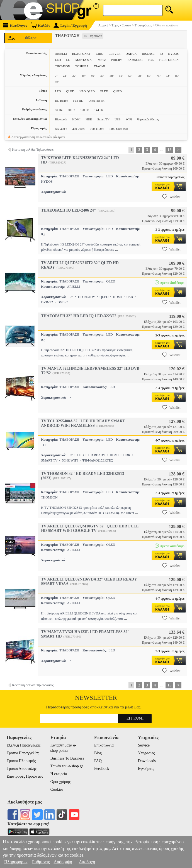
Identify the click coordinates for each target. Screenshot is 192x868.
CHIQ (100, 54)
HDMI (76, 119)
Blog (98, 753)
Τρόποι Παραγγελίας (23, 753)
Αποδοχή (87, 862)
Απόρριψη (63, 862)
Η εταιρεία (59, 774)
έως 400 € (61, 129)
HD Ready (61, 101)
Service (144, 745)
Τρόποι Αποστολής (22, 769)
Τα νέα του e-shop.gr (67, 766)
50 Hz (59, 110)
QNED (118, 91)
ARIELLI (61, 54)
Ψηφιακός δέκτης (148, 119)
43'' (102, 76)
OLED (104, 91)
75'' (158, 76)
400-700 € (79, 129)
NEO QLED (87, 91)
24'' (65, 76)
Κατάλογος (15, 25)
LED (58, 60)
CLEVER (114, 54)
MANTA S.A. (84, 60)
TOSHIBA (82, 66)
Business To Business (67, 758)
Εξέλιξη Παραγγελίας (24, 745)
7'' (56, 76)
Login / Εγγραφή (70, 25)
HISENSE (148, 54)
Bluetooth (61, 119)
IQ (161, 54)
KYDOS (173, 54)
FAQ (98, 761)
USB (117, 119)
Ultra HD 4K (97, 101)
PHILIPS (117, 60)
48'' (112, 76)
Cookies (57, 789)
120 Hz (85, 110)
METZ (102, 60)
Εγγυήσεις (146, 769)
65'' (149, 76)
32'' (74, 76)
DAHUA (131, 54)
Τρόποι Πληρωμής (21, 761)
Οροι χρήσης (60, 782)
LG (68, 60)
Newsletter (96, 698)
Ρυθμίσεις (41, 862)
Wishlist (171, 197)
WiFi (129, 119)
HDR (89, 119)
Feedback (102, 769)
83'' (168, 76)
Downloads (147, 761)
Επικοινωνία (104, 745)
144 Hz (99, 110)
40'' (93, 76)
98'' (57, 82)
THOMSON (62, 66)
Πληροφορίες (16, 862)
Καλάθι (40, 25)
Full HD (78, 101)
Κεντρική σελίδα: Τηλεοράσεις (33, 150)
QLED (70, 91)
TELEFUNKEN (169, 60)
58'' (140, 76)
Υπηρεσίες (146, 753)
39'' (84, 76)
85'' (177, 76)
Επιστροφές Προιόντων (25, 776)
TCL (151, 60)
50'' (121, 76)
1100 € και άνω (119, 129)
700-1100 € (97, 129)
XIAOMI (99, 66)
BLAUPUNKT (82, 54)
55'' (131, 76)
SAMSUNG (135, 60)
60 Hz (71, 110)
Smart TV (103, 119)
